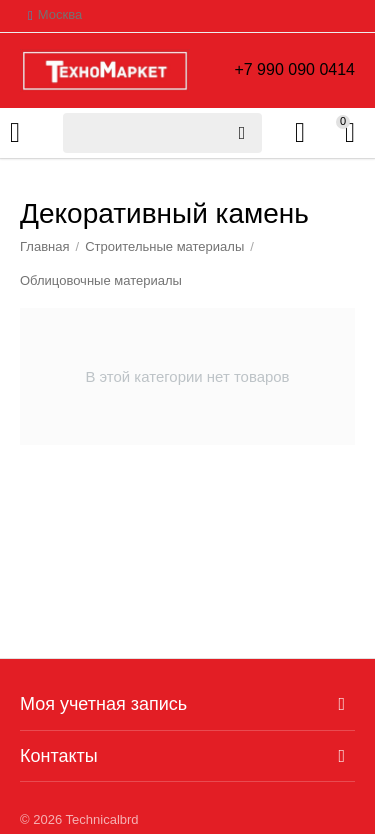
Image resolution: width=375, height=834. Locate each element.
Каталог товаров (15, 133)
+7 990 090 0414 (294, 69)
